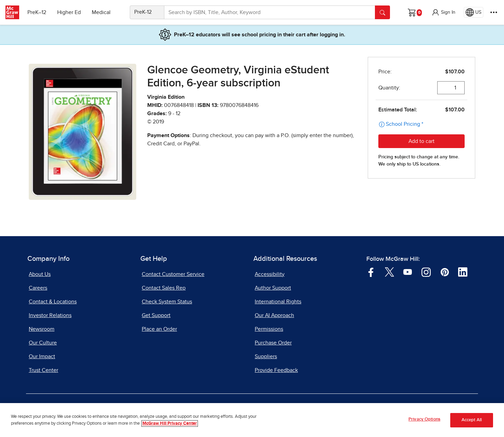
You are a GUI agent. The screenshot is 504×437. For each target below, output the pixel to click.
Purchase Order (273, 343)
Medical (101, 12)
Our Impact (42, 356)
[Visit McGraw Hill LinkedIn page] (463, 271)
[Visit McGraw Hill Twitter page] (389, 271)
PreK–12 (37, 12)
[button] (443, 12)
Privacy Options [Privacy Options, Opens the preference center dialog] (424, 419)
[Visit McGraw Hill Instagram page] (426, 271)
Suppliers (266, 356)
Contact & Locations (53, 302)
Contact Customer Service (173, 274)
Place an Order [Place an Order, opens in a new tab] (159, 329)
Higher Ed (69, 12)
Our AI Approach (274, 315)
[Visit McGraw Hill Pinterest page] (445, 271)
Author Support (273, 288)
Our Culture (43, 343)
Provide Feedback (276, 370)
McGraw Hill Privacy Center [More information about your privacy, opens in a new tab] (170, 423)
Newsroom (42, 329)
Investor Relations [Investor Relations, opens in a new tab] (50, 315)
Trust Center (43, 370)
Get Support (156, 315)
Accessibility (270, 274)
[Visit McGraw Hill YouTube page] (408, 271)
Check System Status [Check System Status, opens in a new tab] (167, 302)
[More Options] (494, 12)
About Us (40, 274)
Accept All (472, 420)
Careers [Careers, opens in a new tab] (38, 288)
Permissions (269, 329)
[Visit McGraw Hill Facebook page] (371, 271)
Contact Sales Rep (164, 288)
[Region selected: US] (474, 12)
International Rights (278, 302)
